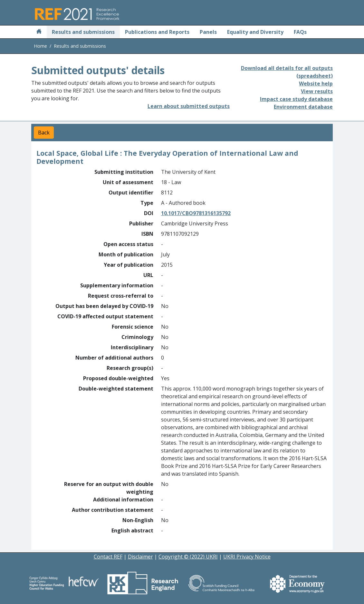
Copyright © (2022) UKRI (188, 557)
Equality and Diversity (255, 32)
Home (40, 46)
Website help (316, 84)
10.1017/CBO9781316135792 (196, 213)
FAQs (300, 32)
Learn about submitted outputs (189, 106)
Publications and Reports (157, 32)
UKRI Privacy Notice (247, 557)
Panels (208, 32)
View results (317, 91)
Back (44, 133)
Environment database (303, 107)
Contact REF (108, 557)
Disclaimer (140, 557)
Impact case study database (296, 99)
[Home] (39, 32)
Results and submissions (83, 32)
